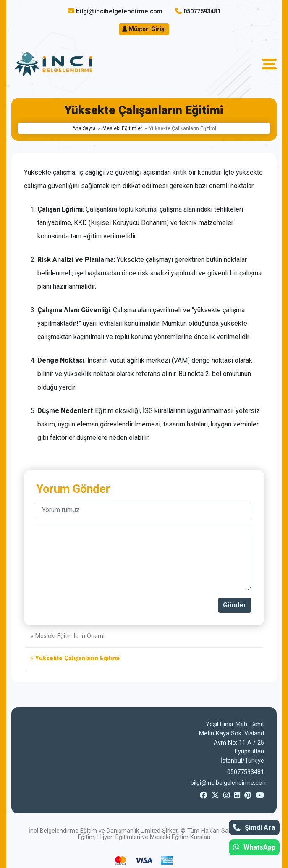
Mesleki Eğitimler (122, 128)
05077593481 (202, 12)
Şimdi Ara (254, 827)
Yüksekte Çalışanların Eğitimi (77, 658)
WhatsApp (254, 847)
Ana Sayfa (84, 128)
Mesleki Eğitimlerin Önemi (70, 636)
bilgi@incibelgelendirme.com (119, 12)
